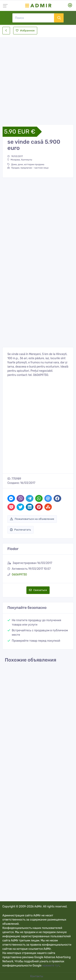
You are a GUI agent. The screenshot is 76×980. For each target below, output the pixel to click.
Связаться (38, 590)
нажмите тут (51, 966)
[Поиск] (33, 18)
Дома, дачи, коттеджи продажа (26, 164)
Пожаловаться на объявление (32, 519)
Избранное (25, 31)
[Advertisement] (38, 78)
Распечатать (20, 530)
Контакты (37, 976)
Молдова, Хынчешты (20, 160)
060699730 (19, 575)
